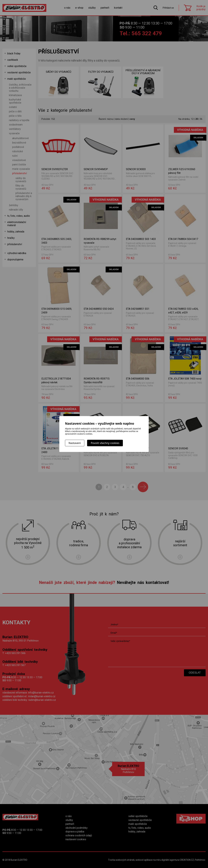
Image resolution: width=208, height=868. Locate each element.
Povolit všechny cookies (105, 443)
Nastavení (75, 443)
